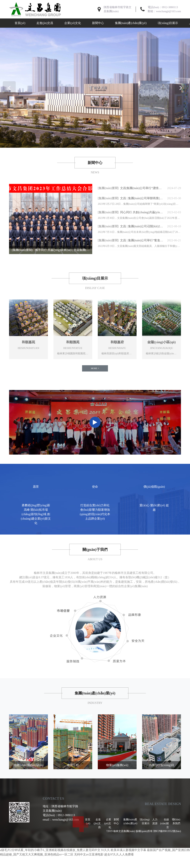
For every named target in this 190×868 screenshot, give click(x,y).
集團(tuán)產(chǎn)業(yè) (131, 23)
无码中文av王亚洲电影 (89, 855)
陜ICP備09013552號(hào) (167, 832)
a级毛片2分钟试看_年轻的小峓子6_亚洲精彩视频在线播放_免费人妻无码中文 (50, 851)
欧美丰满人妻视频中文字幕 (128, 851)
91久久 (106, 851)
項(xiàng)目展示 (168, 23)
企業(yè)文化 (73, 23)
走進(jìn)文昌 (45, 23)
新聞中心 (98, 23)
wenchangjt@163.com (168, 11)
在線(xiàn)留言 (165, 824)
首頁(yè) (20, 23)
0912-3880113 (170, 7)
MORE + (95, 369)
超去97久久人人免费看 (119, 855)
